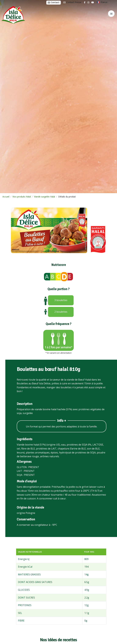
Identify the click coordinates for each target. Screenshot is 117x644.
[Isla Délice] (12, 14)
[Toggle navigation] (111, 14)
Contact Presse (72, 2)
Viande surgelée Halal (44, 197)
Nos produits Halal (22, 197)
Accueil (6, 197)
